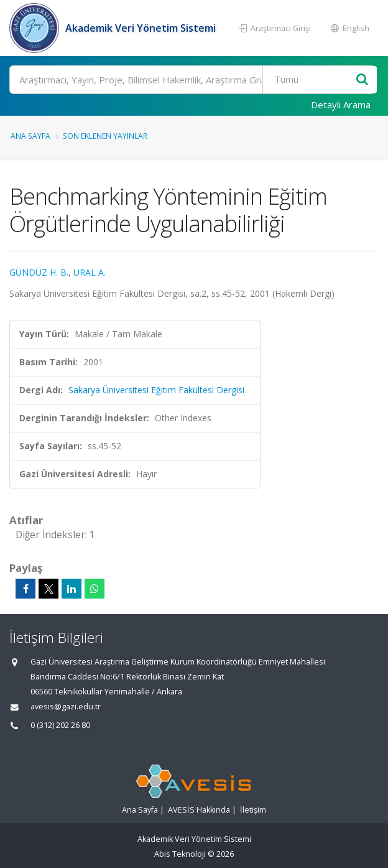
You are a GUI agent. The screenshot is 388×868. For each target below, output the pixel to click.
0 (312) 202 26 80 (60, 725)
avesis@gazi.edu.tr (66, 707)
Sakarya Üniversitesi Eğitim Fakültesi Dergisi (156, 390)
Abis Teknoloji (180, 854)
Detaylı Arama (341, 105)
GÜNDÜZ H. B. (39, 272)
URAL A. (90, 272)
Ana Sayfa (30, 136)
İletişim (253, 810)
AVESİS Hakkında (199, 810)
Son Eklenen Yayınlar (105, 136)
